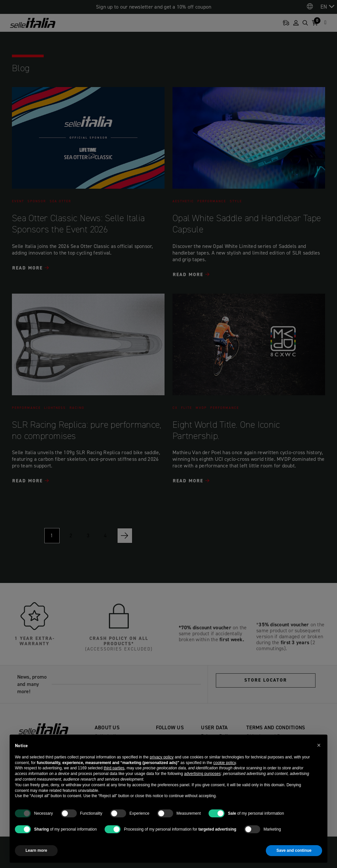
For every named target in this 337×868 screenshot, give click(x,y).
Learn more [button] (36, 850)
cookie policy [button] (224, 763)
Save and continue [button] (294, 850)
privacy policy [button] (162, 757)
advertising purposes (202, 774)
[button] (319, 745)
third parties (114, 768)
